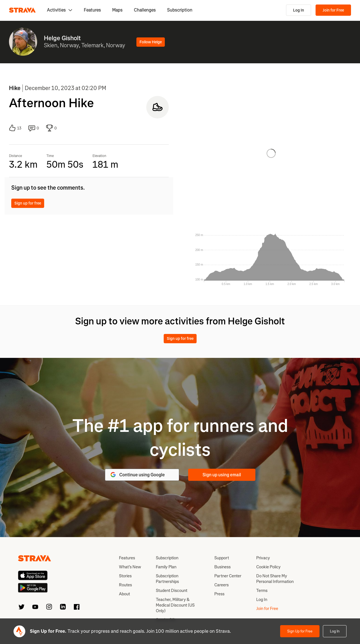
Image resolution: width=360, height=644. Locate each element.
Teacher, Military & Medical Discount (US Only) (175, 605)
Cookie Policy (268, 567)
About (124, 594)
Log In (299, 10)
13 (15, 128)
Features (92, 10)
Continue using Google (137, 475)
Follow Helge (151, 42)
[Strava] (22, 10)
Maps (117, 10)
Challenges (145, 10)
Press (219, 594)
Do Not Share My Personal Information (275, 579)
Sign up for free (28, 203)
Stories (125, 576)
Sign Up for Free (300, 631)
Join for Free (333, 10)
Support (222, 558)
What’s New (130, 567)
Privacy (263, 558)
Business (222, 567)
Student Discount (172, 591)
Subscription (180, 10)
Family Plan (166, 567)
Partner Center (228, 576)
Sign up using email (222, 475)
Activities (60, 10)
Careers (221, 585)
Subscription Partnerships (167, 579)
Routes (125, 585)
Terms (262, 591)
